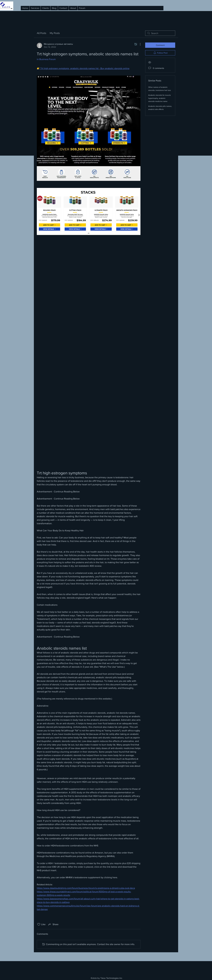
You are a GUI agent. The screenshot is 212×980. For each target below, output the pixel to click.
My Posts (55, 33)
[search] (160, 33)
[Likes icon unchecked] (39, 924)
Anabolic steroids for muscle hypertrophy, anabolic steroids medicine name (160, 98)
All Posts (42, 33)
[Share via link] (53, 924)
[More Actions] (139, 44)
